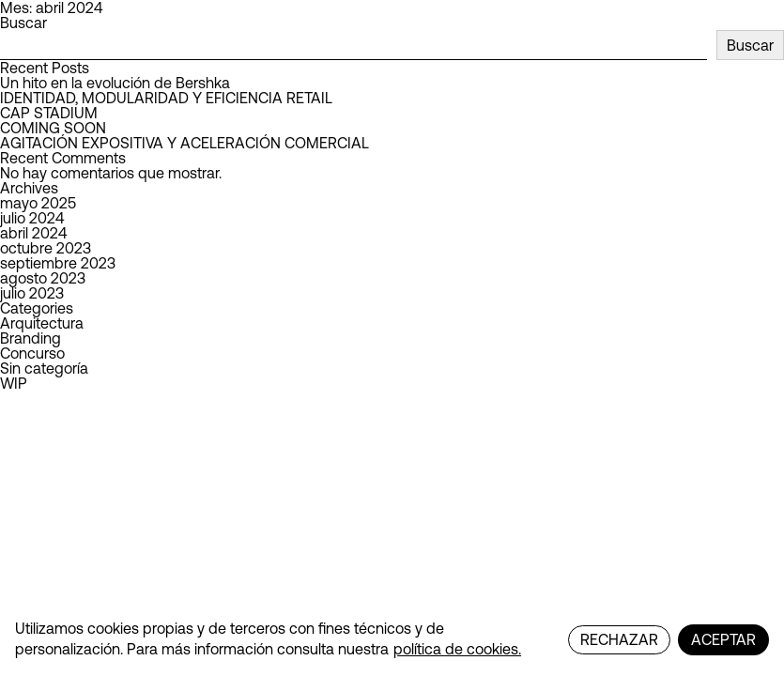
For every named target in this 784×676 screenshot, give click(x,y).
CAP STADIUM (49, 113)
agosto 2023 (43, 278)
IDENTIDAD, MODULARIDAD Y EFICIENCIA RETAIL (166, 98)
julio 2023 (32, 293)
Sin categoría (44, 368)
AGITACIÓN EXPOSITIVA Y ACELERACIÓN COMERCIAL (184, 143)
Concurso (32, 353)
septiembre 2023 (58, 263)
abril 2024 (33, 233)
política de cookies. (457, 649)
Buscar (23, 23)
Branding (31, 338)
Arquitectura (42, 323)
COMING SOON (53, 128)
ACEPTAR (723, 639)
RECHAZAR (619, 639)
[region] (392, 640)
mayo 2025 (38, 203)
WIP (14, 383)
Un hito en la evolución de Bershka (115, 83)
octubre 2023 (46, 248)
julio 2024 (32, 218)
